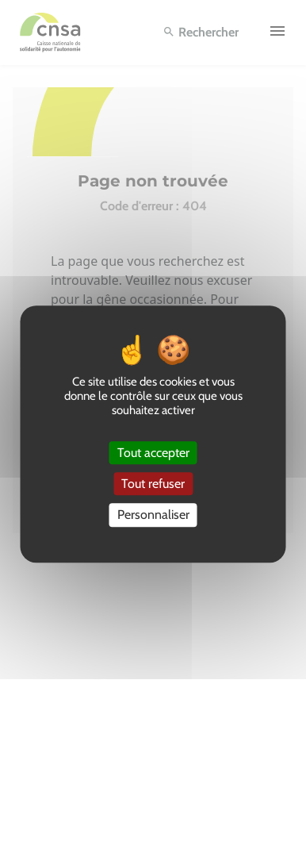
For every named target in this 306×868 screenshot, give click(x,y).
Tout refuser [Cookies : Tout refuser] (153, 484)
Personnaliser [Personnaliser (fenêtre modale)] (153, 515)
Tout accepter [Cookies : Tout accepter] (153, 453)
